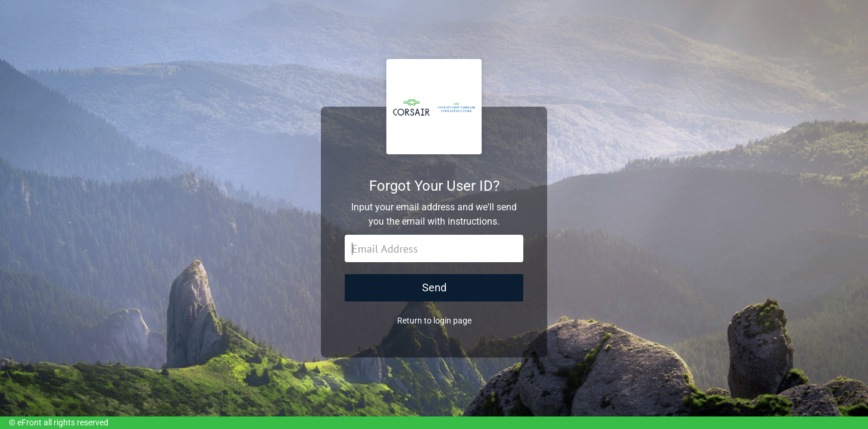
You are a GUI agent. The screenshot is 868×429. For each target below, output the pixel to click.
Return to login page (434, 321)
